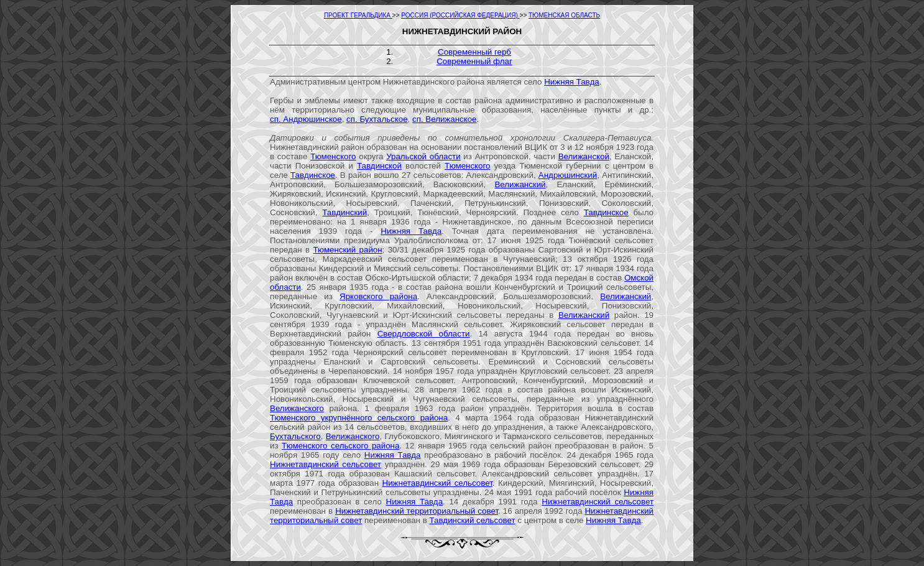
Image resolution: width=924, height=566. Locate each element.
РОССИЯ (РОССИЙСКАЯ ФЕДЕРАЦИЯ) (460, 15)
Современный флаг (474, 61)
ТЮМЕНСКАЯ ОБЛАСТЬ (564, 15)
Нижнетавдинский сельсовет (326, 464)
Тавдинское (313, 175)
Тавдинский (344, 212)
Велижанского (297, 408)
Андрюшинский (568, 175)
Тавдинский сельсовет (472, 520)
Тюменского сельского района (340, 446)
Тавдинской (379, 166)
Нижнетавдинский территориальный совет (417, 511)
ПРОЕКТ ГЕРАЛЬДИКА (358, 15)
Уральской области (423, 156)
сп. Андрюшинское (306, 119)
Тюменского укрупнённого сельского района (359, 418)
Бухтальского (295, 436)
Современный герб (474, 52)
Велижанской (584, 156)
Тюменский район (347, 250)
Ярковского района (378, 296)
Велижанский (520, 184)
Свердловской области (424, 334)
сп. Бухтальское (377, 119)
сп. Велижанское (445, 119)
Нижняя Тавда (572, 82)
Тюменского (333, 156)
